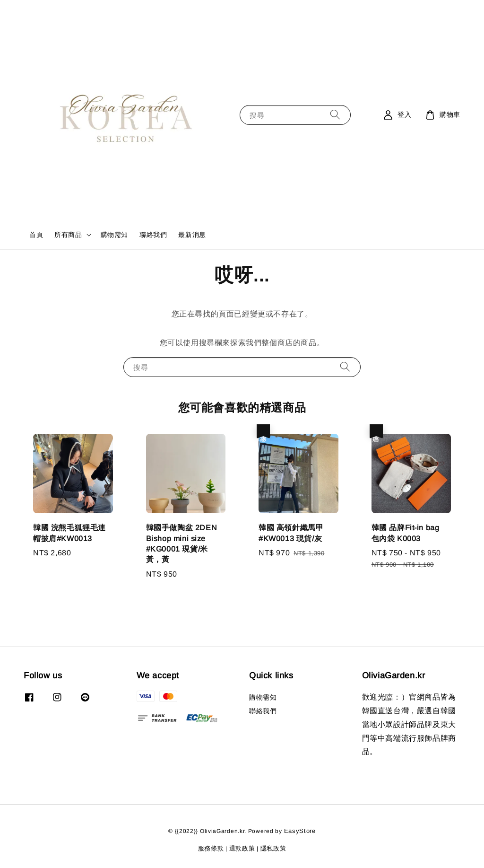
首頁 (36, 235)
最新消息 (192, 235)
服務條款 (211, 848)
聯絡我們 (153, 235)
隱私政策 (273, 848)
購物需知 (114, 235)
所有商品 (68, 235)
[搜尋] (335, 115)
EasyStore (300, 831)
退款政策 (242, 848)
